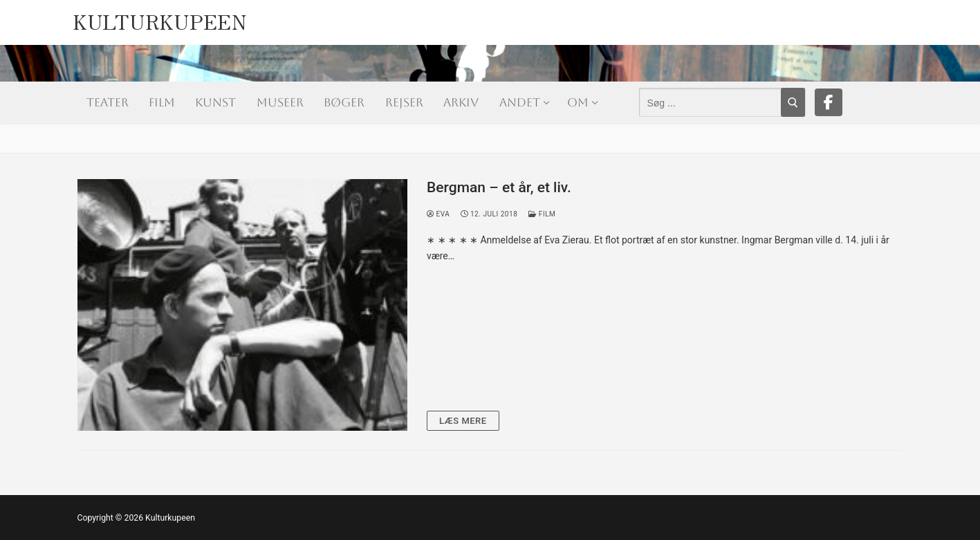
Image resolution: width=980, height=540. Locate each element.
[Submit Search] (793, 102)
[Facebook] (829, 102)
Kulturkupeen (160, 18)
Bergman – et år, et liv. (499, 187)
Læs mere (463, 421)
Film (542, 214)
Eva (438, 214)
